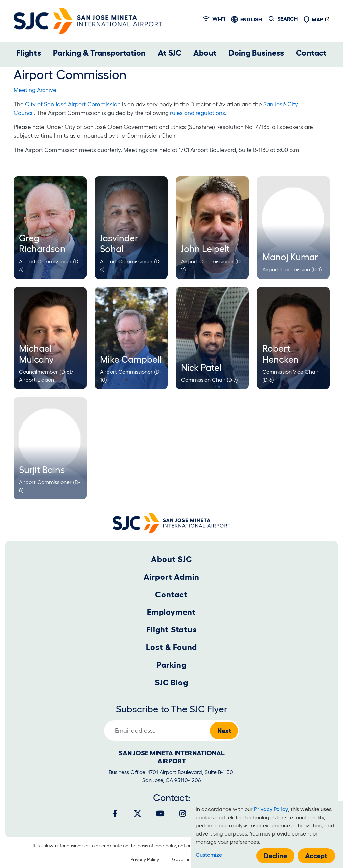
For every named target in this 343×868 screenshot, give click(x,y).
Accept (316, 856)
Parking (171, 665)
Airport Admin (171, 577)
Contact (311, 53)
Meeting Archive (35, 90)
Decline (275, 856)
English (251, 19)
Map (313, 19)
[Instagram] (183, 814)
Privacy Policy (145, 859)
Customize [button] (209, 855)
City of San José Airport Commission (73, 104)
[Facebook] (115, 814)
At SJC (170, 53)
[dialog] (267, 835)
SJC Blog (171, 682)
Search (288, 19)
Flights (29, 53)
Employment (171, 612)
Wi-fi (214, 19)
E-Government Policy (190, 859)
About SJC (171, 559)
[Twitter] (138, 814)
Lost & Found (172, 647)
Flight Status (171, 630)
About (205, 53)
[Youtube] (160, 814)
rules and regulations (198, 113)
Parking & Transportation (99, 53)
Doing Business (256, 53)
